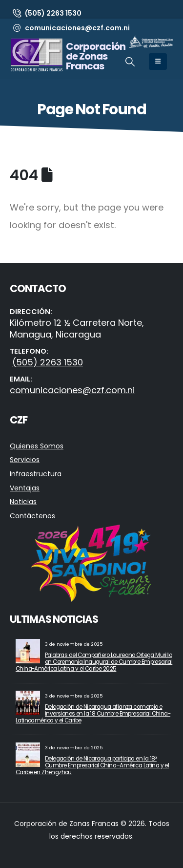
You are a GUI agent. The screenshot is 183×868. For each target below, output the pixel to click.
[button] (130, 62)
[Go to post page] (28, 651)
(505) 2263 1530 (48, 362)
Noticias (23, 502)
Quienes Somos (37, 446)
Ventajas (25, 488)
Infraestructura (36, 474)
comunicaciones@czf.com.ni (72, 390)
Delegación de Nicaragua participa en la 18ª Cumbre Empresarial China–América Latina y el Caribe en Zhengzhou (92, 765)
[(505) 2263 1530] (47, 13)
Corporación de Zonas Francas (96, 56)
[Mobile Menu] (158, 62)
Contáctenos (32, 516)
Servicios (25, 460)
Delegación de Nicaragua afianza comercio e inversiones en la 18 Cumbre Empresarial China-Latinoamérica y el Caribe (93, 714)
